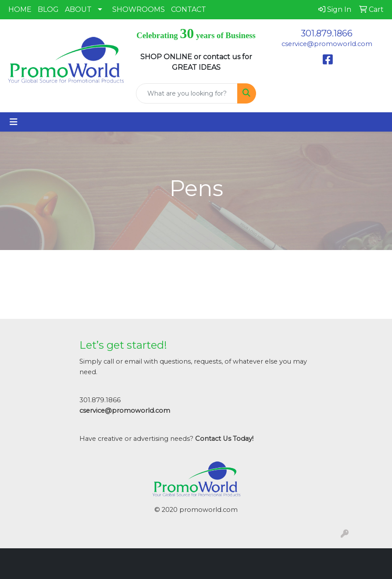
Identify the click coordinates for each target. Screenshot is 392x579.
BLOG (48, 9)
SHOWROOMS (139, 9)
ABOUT (78, 9)
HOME (20, 9)
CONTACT (189, 9)
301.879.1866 (327, 33)
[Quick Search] (187, 93)
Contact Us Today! (224, 439)
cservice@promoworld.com (327, 44)
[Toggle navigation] (14, 122)
